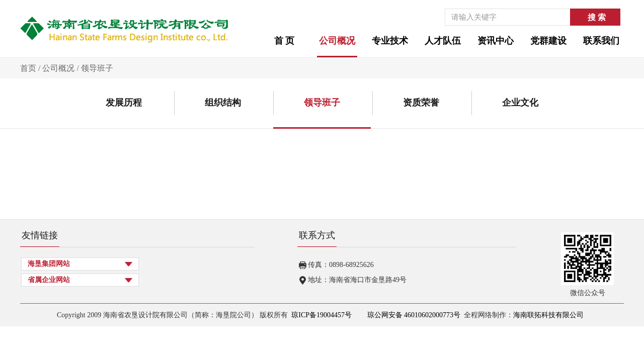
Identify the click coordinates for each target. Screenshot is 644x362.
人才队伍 (443, 41)
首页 (28, 68)
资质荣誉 (421, 103)
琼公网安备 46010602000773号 (413, 315)
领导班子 (97, 68)
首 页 (285, 41)
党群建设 (548, 41)
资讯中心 (496, 41)
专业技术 (390, 41)
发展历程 (124, 103)
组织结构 (223, 103)
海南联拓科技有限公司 (548, 315)
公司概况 (337, 41)
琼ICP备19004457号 (321, 315)
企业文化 (520, 103)
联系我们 (601, 41)
